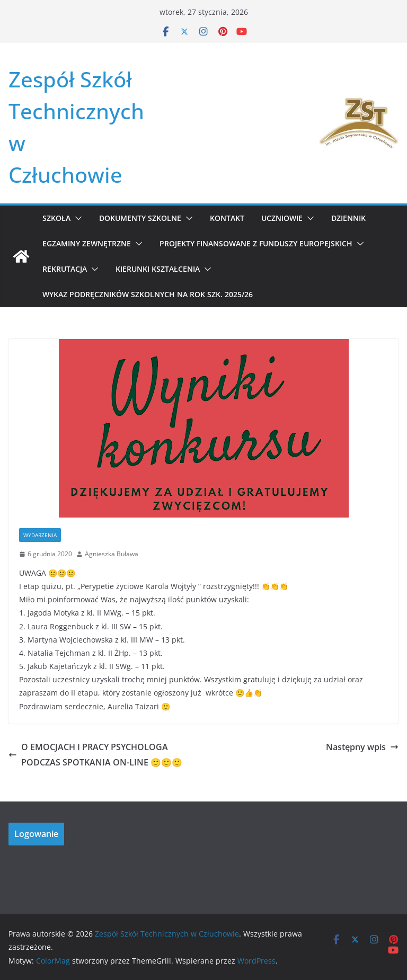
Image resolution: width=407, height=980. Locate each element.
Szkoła (56, 218)
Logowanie (36, 834)
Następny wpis (362, 747)
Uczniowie (282, 218)
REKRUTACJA (65, 269)
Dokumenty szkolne (140, 218)
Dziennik (348, 218)
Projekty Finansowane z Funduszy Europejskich (256, 243)
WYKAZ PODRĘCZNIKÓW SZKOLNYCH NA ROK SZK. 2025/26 (148, 294)
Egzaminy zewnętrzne (87, 243)
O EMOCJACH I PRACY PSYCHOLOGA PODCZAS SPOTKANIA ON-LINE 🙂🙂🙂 (95, 755)
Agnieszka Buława (112, 554)
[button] (76, 218)
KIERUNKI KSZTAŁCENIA (158, 269)
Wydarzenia (40, 535)
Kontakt (227, 218)
